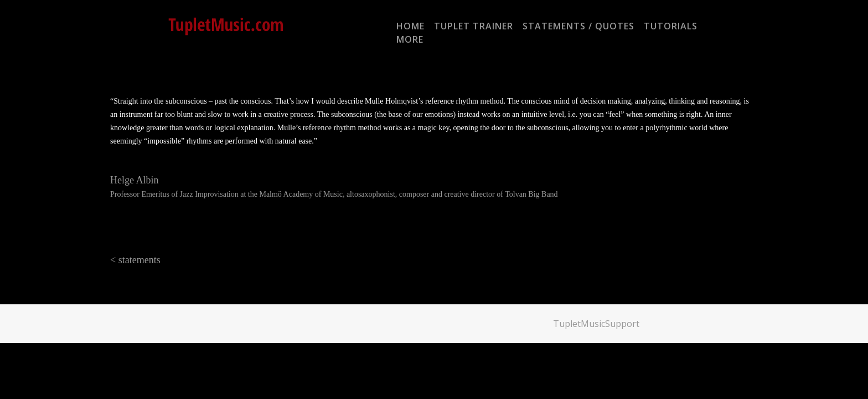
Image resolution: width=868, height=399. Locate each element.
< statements (135, 260)
